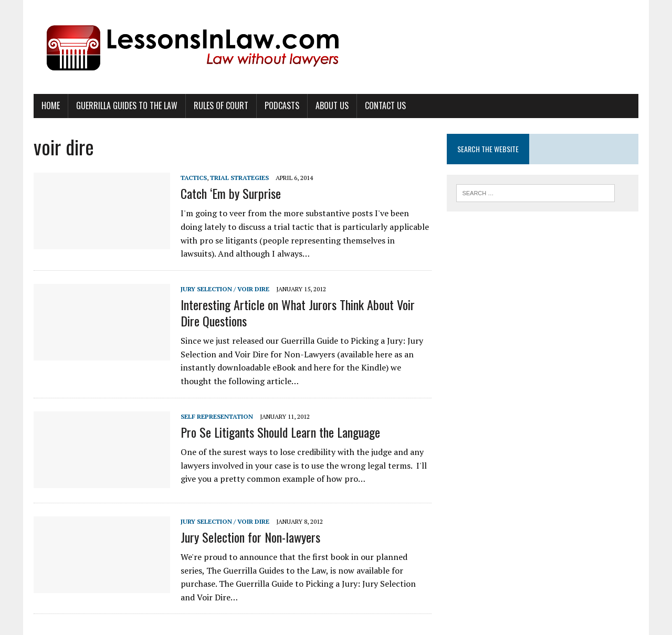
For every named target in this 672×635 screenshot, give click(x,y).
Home (51, 105)
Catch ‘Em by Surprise (231, 193)
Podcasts (282, 105)
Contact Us (385, 105)
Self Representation (217, 416)
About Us (332, 105)
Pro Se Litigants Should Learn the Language (280, 432)
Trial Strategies (239, 178)
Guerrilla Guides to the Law (127, 105)
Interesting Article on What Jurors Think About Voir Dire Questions (298, 313)
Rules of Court (221, 105)
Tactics (194, 178)
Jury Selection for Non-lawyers (250, 537)
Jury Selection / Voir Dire (225, 289)
